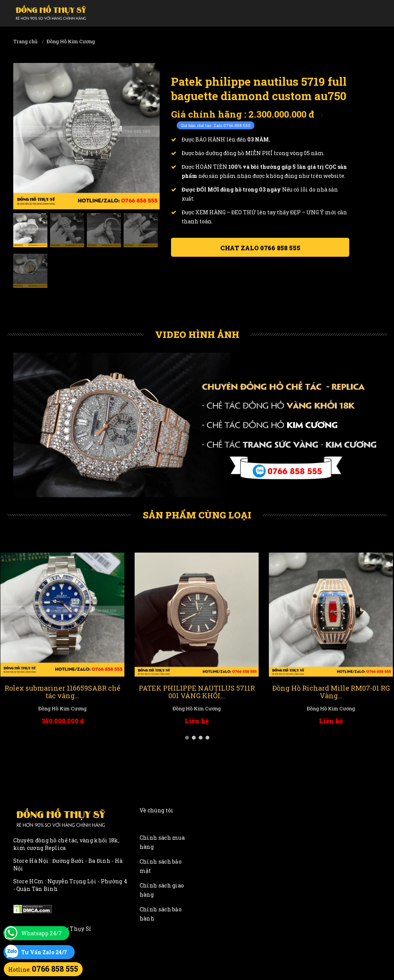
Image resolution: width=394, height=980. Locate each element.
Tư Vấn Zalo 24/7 (44, 952)
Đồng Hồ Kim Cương (71, 41)
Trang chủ (25, 41)
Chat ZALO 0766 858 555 (260, 248)
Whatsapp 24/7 (42, 933)
